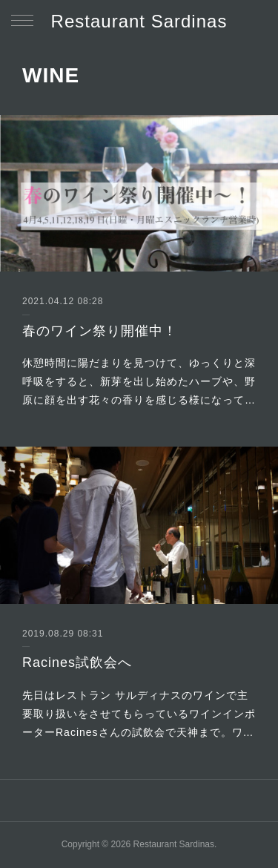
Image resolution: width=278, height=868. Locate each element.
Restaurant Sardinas (139, 21)
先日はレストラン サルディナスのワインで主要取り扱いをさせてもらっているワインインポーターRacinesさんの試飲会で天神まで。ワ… (139, 714)
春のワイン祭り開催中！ (100, 331)
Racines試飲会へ (77, 662)
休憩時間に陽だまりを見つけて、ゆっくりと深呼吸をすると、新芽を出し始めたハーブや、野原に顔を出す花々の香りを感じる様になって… (139, 381)
